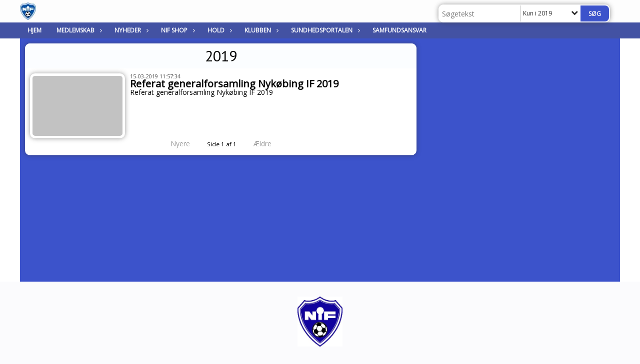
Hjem (34, 30)
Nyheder (130, 30)
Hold (218, 30)
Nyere (174, 144)
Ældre (269, 144)
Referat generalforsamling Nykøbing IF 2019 (234, 84)
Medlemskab (78, 30)
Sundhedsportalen (324, 30)
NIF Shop (177, 30)
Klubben (260, 30)
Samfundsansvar (399, 30)
